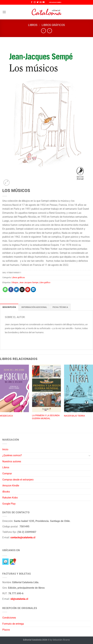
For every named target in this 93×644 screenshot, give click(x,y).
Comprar (7, 474)
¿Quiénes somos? (12, 455)
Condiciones (9, 618)
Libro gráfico (45, 282)
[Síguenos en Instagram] (35, 2)
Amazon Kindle (11, 486)
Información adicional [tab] (34, 307)
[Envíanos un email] (41, 2)
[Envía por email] (22, 290)
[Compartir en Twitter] (16, 290)
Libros (33, 25)
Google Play (9, 504)
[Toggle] (89, 455)
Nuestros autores (12, 461)
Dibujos (15, 282)
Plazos (6, 630)
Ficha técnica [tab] (60, 307)
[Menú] (4, 12)
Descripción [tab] (9, 307)
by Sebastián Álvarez (60, 640)
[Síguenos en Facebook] (32, 2)
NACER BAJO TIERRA (74, 416)
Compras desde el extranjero (18, 480)
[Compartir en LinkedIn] (33, 290)
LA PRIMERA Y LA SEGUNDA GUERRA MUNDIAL (46, 417)
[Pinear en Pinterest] (28, 290)
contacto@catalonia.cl (23, 537)
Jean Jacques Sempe (29, 282)
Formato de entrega (13, 624)
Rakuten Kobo (10, 498)
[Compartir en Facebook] (11, 290)
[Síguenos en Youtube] (44, 2)
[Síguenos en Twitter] (38, 2)
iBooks (6, 492)
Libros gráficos (53, 25)
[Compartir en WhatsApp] (5, 290)
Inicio (5, 449)
